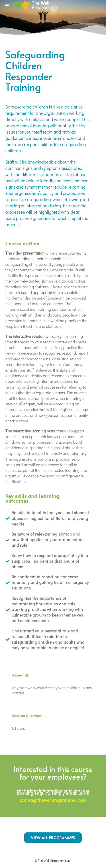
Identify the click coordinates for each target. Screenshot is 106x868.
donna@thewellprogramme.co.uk (53, 800)
